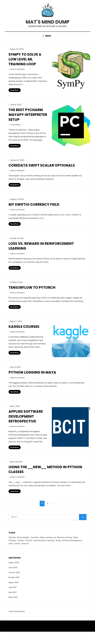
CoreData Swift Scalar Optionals (42, 174)
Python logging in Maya (32, 382)
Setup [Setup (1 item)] (58, 552)
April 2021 (12, 605)
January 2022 (14, 585)
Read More (15, 99)
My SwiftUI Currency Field (34, 214)
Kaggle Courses (24, 336)
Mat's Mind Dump (47, 28)
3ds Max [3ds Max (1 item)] (12, 549)
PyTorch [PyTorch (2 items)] (29, 552)
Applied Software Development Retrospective (26, 427)
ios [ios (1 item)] (55, 549)
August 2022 (14, 575)
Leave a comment (17, 78)
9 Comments (15, 134)
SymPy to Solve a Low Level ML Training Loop (25, 68)
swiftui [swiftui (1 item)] (17, 556)
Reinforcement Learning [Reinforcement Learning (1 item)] (44, 552)
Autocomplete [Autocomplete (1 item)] (23, 549)
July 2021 (12, 600)
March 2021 (13, 610)
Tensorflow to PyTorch (32, 297)
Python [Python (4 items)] (21, 552)
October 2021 (14, 590)
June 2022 (13, 580)
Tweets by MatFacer (17, 624)
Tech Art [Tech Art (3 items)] (25, 556)
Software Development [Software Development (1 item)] (72, 552)
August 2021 (14, 595)
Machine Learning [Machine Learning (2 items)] (65, 549)
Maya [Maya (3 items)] (76, 549)
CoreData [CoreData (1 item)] (35, 549)
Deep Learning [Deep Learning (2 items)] (46, 549)
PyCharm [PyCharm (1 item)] (12, 552)
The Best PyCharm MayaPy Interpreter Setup (28, 124)
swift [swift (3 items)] (11, 556)
